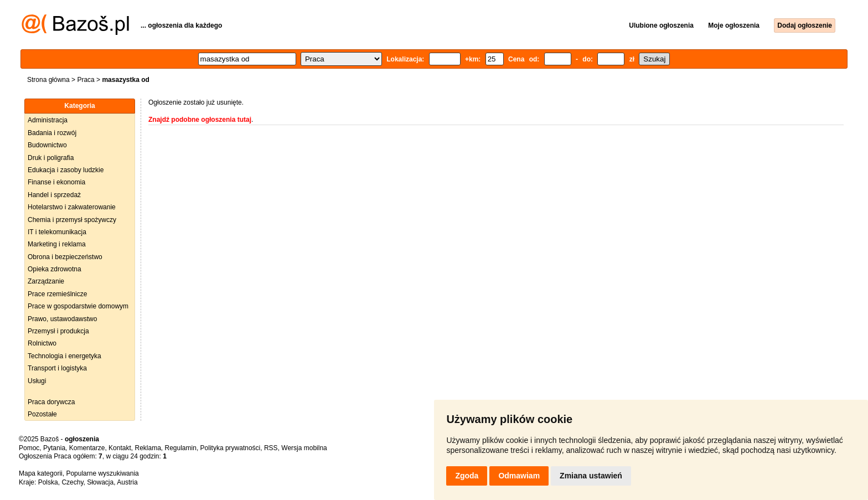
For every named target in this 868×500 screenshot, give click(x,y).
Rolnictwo (42, 343)
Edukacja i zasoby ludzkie (66, 170)
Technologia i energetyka (64, 356)
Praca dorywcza (51, 402)
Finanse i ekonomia (56, 182)
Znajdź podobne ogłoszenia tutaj (200, 120)
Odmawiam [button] (519, 476)
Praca (86, 80)
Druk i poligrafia (51, 158)
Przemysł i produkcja (58, 331)
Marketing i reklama (57, 244)
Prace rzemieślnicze (57, 294)
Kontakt (120, 448)
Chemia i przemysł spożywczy (72, 220)
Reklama (148, 448)
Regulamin (181, 448)
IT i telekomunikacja (57, 232)
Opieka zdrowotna (55, 269)
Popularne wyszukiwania (102, 473)
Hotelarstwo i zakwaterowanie (72, 207)
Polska (48, 482)
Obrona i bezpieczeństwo (65, 257)
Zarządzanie (46, 281)
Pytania (54, 448)
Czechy (72, 482)
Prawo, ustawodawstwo (62, 319)
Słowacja (100, 482)
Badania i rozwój (52, 133)
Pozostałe (42, 414)
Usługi (37, 381)
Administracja (48, 120)
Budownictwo (47, 145)
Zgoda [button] (467, 476)
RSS (271, 448)
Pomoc (29, 448)
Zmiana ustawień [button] (591, 476)
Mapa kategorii (41, 473)
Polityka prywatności (231, 448)
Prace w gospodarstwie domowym (78, 306)
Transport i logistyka (57, 368)
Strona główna (48, 80)
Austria (127, 482)
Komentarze (87, 448)
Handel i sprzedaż (54, 195)
